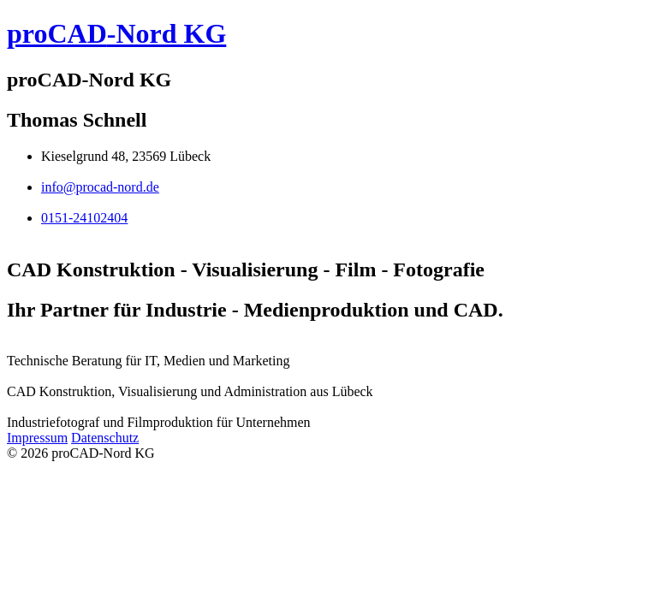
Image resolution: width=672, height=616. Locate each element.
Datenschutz (105, 438)
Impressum (37, 438)
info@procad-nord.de (100, 187)
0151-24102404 (84, 218)
